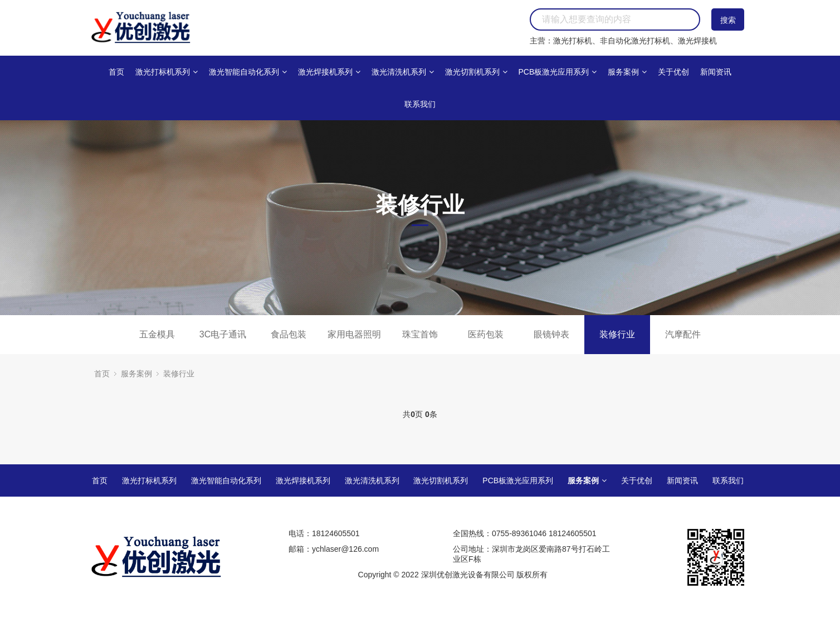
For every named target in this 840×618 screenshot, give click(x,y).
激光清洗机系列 (403, 72)
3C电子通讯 (223, 334)
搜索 (728, 20)
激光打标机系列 (167, 72)
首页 (116, 72)
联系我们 (420, 104)
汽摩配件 (683, 334)
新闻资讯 (716, 72)
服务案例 (627, 72)
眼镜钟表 (551, 334)
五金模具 (157, 334)
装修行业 (617, 334)
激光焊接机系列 (329, 72)
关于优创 (673, 72)
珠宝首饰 (420, 334)
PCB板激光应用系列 (557, 72)
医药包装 (486, 334)
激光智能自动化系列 (248, 72)
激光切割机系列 (476, 72)
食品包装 (289, 334)
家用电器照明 (354, 334)
